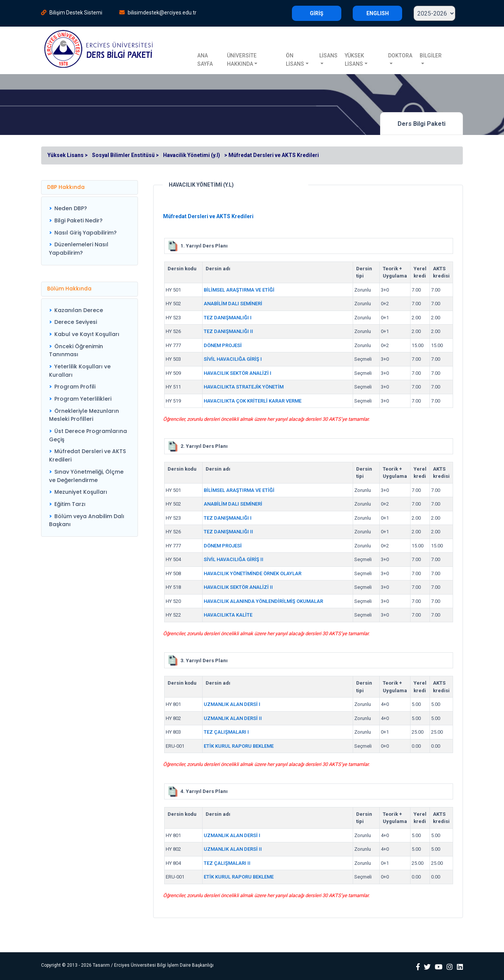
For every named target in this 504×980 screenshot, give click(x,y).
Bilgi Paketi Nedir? (78, 220)
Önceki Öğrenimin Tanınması (76, 350)
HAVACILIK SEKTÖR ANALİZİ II (238, 587)
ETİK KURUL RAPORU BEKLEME (239, 746)
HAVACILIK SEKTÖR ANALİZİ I (238, 373)
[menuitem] (90, 209)
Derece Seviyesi (76, 322)
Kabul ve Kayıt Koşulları (87, 334)
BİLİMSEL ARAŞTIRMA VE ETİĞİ (239, 290)
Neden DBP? (71, 208)
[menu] (90, 231)
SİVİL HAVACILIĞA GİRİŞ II (234, 559)
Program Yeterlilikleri (83, 399)
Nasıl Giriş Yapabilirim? (86, 233)
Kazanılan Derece (79, 310)
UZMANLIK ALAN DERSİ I (232, 704)
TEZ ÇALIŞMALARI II (227, 863)
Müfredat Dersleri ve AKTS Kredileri (87, 455)
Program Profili (75, 387)
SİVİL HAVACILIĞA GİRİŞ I (233, 359)
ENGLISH (378, 13)
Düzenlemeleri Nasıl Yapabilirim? (79, 249)
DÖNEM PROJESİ (223, 345)
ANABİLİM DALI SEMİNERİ (233, 304)
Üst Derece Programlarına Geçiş (88, 435)
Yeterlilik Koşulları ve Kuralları (80, 371)
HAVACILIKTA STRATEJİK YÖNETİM (244, 387)
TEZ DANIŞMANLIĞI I (228, 318)
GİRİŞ (317, 13)
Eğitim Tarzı (70, 504)
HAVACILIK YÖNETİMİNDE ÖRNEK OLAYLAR (253, 573)
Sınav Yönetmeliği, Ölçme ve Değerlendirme (86, 476)
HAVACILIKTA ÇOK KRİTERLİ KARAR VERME (253, 401)
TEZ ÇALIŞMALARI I (226, 732)
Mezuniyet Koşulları (81, 492)
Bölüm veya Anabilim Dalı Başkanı (87, 520)
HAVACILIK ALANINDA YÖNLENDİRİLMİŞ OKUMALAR (263, 601)
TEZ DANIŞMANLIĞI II (228, 331)
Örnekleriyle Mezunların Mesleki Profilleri (84, 415)
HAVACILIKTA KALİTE (228, 615)
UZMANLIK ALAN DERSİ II (233, 718)
